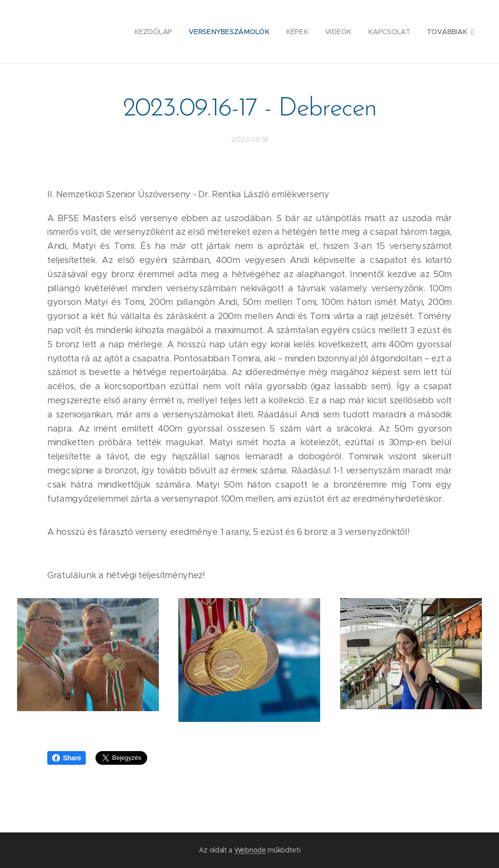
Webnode (250, 850)
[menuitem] (83, 32)
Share (67, 758)
